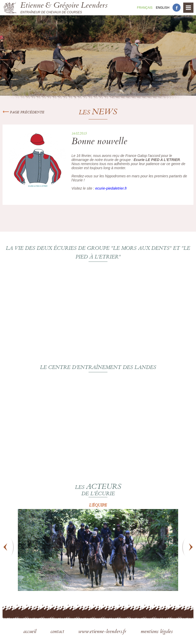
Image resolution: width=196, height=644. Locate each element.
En (163, 8)
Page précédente (23, 113)
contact (58, 632)
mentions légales (157, 632)
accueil (30, 632)
